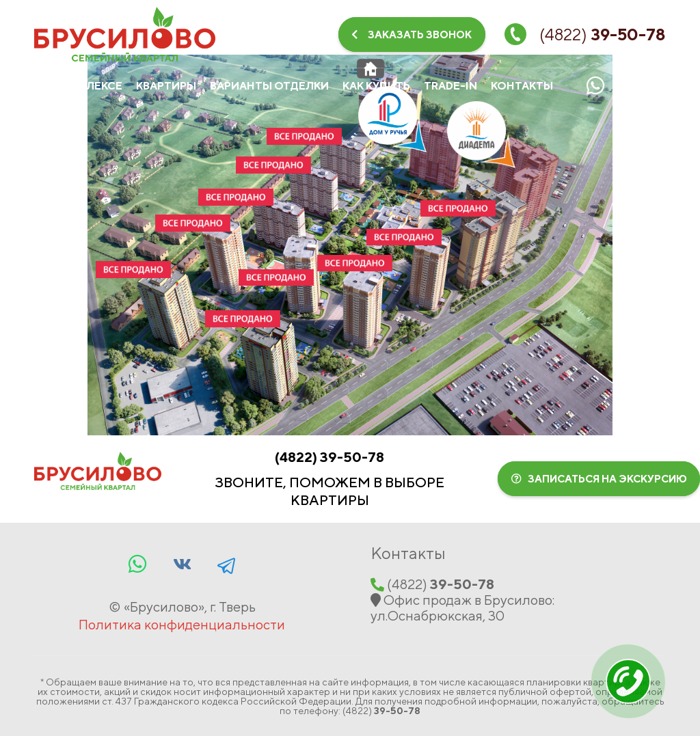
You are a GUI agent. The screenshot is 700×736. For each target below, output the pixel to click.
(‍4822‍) (329, 457)
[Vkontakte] (632, 85)
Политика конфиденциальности (182, 624)
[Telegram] (668, 85)
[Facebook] (226, 564)
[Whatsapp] (595, 85)
